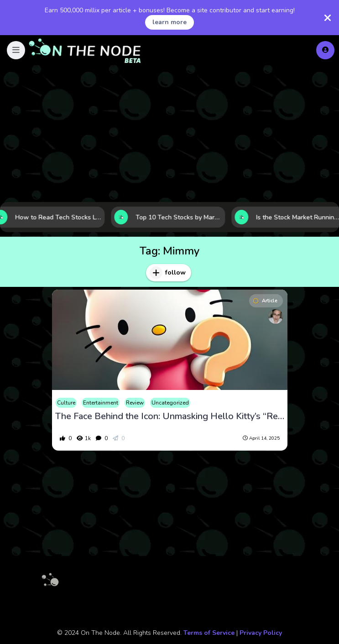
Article (265, 301)
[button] (16, 50)
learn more (169, 22)
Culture (66, 403)
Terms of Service (209, 633)
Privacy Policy (261, 633)
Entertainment (101, 403)
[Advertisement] (169, 134)
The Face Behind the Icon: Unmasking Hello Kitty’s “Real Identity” (170, 416)
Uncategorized (170, 403)
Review (135, 403)
